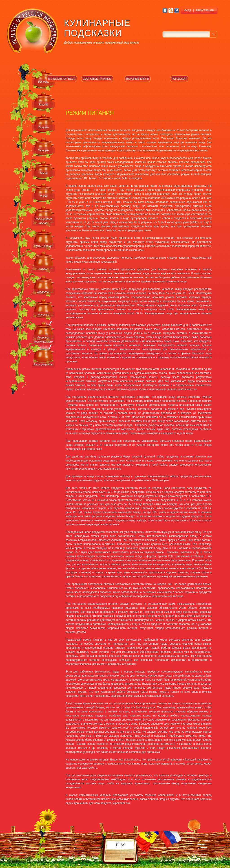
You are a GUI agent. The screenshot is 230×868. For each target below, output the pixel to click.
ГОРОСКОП (179, 79)
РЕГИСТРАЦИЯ (205, 10)
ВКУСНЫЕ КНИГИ (138, 79)
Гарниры (43, 150)
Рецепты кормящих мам (43, 340)
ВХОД (188, 10)
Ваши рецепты (43, 365)
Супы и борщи (43, 246)
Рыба (43, 196)
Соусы (43, 269)
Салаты (43, 127)
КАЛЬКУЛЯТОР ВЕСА (62, 79)
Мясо (43, 173)
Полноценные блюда (43, 221)
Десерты (43, 292)
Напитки (43, 315)
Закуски (43, 105)
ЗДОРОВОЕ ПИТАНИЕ (97, 79)
